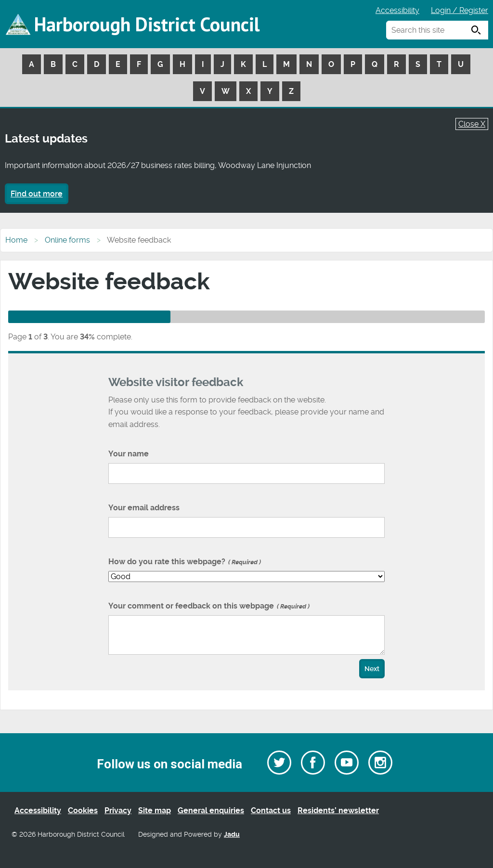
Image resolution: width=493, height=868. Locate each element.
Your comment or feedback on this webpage (209, 606)
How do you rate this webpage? (185, 562)
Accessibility (397, 10)
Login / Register (460, 10)
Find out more (37, 194)
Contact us (271, 810)
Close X (472, 124)
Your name (129, 454)
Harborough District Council (147, 24)
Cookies (83, 810)
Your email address (144, 508)
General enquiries (211, 810)
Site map (155, 810)
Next (372, 669)
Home (16, 240)
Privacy (118, 810)
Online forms (67, 240)
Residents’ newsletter (338, 810)
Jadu (232, 835)
